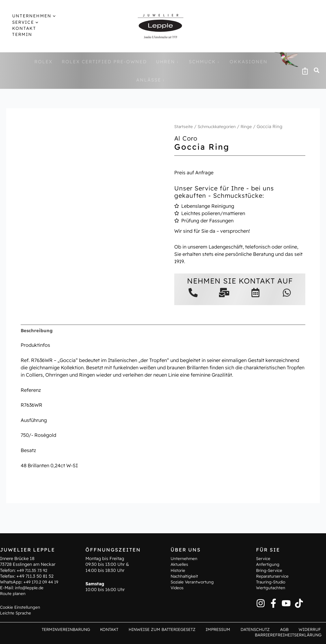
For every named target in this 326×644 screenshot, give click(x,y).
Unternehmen (184, 558)
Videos (178, 587)
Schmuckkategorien (219, 126)
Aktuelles (180, 564)
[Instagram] (261, 602)
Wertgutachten (271, 587)
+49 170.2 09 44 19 (43, 581)
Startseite (184, 126)
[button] (317, 71)
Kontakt (127, 629)
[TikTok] (299, 602)
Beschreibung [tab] (37, 331)
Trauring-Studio (272, 581)
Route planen (13, 593)
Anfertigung (268, 564)
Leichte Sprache (16, 612)
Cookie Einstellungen (21, 606)
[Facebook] (273, 602)
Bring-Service (270, 569)
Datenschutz (265, 629)
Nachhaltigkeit (185, 575)
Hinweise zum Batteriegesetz (177, 629)
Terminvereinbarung (86, 629)
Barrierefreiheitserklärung (289, 635)
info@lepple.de (30, 587)
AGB (290, 629)
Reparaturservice (274, 575)
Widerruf (312, 629)
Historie (179, 569)
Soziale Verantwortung (193, 581)
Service (264, 558)
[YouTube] (286, 602)
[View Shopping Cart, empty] (305, 71)
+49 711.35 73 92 (33, 569)
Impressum (232, 629)
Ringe (251, 126)
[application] (47, 16)
